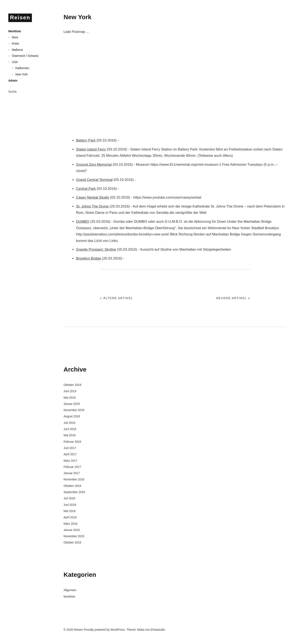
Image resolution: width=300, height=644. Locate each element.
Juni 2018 (70, 429)
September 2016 (74, 492)
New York (22, 74)
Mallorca (17, 50)
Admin (13, 81)
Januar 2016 (72, 530)
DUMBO (83, 222)
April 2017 (70, 454)
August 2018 (72, 416)
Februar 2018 (72, 442)
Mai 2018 (70, 435)
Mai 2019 (70, 398)
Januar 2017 (72, 473)
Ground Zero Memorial (94, 165)
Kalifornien (22, 68)
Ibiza (15, 37)
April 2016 (70, 517)
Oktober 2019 (72, 385)
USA (15, 62)
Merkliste (15, 31)
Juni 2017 (70, 448)
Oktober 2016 (72, 486)
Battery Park (86, 140)
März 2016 (70, 524)
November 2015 (74, 536)
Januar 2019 (72, 404)
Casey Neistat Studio (93, 197)
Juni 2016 (70, 505)
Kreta (15, 44)
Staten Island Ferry (91, 149)
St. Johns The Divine (92, 206)
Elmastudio (158, 630)
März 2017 (70, 461)
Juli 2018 (69, 423)
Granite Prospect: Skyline (96, 249)
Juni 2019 (70, 391)
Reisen (20, 17)
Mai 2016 (70, 511)
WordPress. (118, 630)
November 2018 (74, 410)
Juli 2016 (69, 498)
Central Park (86, 189)
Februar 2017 (72, 467)
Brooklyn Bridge (89, 258)
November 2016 (74, 479)
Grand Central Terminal (94, 180)
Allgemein (70, 590)
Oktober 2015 (72, 542)
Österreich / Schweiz (25, 56)
